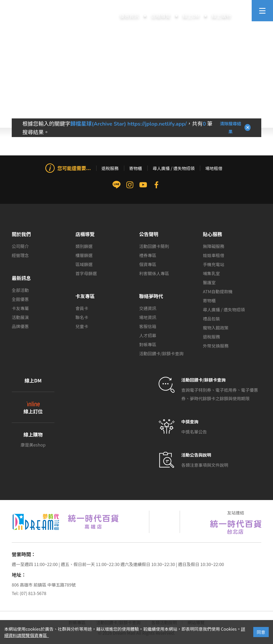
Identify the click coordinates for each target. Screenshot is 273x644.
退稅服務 (110, 168)
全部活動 (20, 290)
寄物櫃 (136, 168)
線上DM (33, 380)
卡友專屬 (20, 308)
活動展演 (20, 317)
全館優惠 (20, 299)
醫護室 (209, 282)
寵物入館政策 (216, 328)
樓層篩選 (84, 255)
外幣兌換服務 (216, 346)
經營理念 (20, 255)
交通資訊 (148, 308)
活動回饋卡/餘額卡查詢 (161, 353)
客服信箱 (148, 326)
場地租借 (214, 168)
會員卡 (82, 308)
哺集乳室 (211, 273)
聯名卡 (82, 317)
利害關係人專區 (154, 273)
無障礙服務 (214, 246)
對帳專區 (148, 344)
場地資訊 (148, 317)
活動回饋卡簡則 (154, 246)
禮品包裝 (211, 319)
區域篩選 (84, 264)
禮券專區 (148, 255)
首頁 (127, 102)
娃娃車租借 (214, 255)
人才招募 (148, 335)
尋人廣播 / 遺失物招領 (174, 168)
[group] (136, 201)
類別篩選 (84, 246)
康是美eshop (33, 445)
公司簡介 (20, 246)
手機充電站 (214, 264)
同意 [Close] (261, 632)
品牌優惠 (20, 326)
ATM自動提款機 (218, 291)
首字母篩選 (86, 273)
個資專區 (148, 264)
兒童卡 (82, 326)
